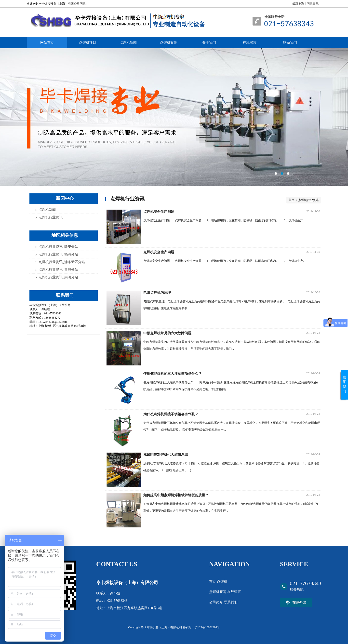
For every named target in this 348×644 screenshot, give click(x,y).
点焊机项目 (88, 43)
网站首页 (47, 43)
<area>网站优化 (174, 117)
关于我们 (209, 43)
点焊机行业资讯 (51, 217)
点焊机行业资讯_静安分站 (58, 247)
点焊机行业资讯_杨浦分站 (58, 254)
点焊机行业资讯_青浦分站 (58, 270)
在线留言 (250, 43)
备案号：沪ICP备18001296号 (201, 627)
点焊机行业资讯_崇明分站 (58, 277)
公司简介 (216, 602)
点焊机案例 (169, 43)
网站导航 (313, 4)
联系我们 (290, 43)
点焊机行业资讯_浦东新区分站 (62, 262)
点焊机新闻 (128, 43)
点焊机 (222, 582)
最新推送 (298, 4)
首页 (292, 200)
